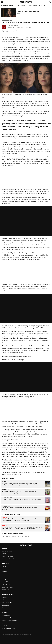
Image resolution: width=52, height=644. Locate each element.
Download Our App (7, 603)
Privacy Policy (5, 582)
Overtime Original (7, 20)
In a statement (20, 462)
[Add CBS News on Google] (10, 32)
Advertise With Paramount (9, 618)
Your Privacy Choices (7, 587)
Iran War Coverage (7, 551)
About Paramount (6, 615)
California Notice (6, 584)
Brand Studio (5, 605)
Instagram (4, 572)
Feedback (4, 626)
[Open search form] (50, 2)
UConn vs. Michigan (7, 556)
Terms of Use (5, 590)
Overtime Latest (21, 6)
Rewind (35, 6)
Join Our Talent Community (9, 621)
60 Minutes (42, 6)
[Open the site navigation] (10, 2)
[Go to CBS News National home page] (26, 2)
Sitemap (4, 608)
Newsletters (5, 597)
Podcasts (4, 600)
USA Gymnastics (18, 533)
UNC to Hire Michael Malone (9, 559)
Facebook (4, 569)
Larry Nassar (8, 533)
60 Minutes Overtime (7, 6)
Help (3, 623)
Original (29, 6)
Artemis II (4, 554)
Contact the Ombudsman (9, 628)
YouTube (4, 566)
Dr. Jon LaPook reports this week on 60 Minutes (19, 48)
